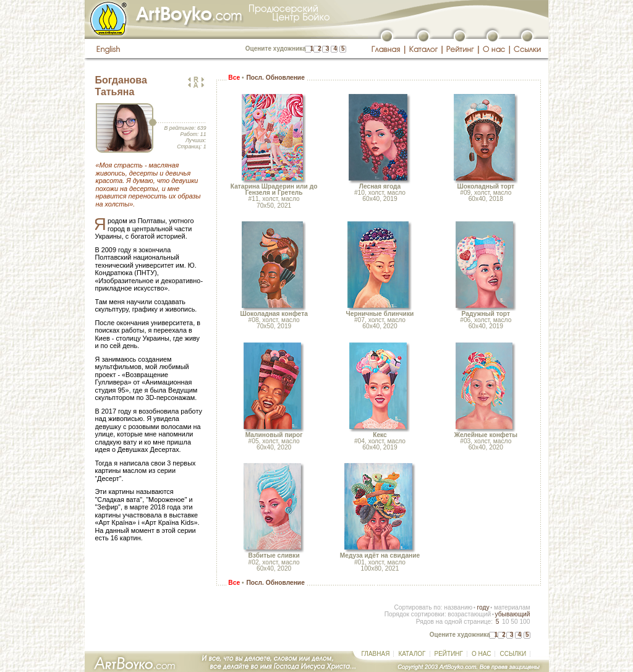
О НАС (481, 654)
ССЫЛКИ (513, 654)
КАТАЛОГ (412, 654)
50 (514, 622)
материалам (512, 607)
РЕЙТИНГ (449, 654)
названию (458, 607)
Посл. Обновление (275, 78)
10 (505, 622)
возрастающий (469, 614)
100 (525, 622)
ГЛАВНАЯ (376, 654)
